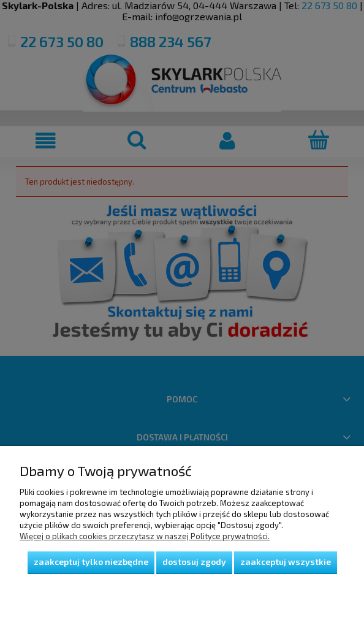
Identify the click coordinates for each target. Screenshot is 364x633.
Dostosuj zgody (194, 562)
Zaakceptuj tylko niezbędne (91, 562)
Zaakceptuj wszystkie (286, 562)
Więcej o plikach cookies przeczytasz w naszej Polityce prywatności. (145, 536)
